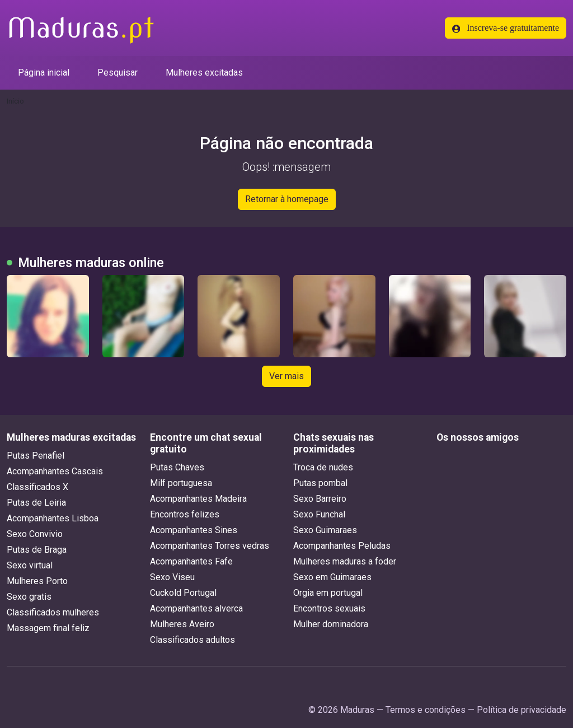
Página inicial (44, 73)
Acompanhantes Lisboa (53, 518)
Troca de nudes (323, 467)
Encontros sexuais (329, 608)
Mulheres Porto (37, 581)
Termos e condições (426, 710)
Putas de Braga (37, 550)
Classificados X (37, 487)
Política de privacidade (522, 710)
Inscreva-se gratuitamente (506, 28)
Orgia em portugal (328, 593)
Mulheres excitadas (204, 73)
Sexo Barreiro (320, 499)
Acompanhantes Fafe (191, 561)
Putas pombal (320, 483)
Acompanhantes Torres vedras (210, 546)
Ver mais (286, 376)
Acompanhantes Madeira (198, 499)
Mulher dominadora (331, 624)
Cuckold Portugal (183, 593)
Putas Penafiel (36, 456)
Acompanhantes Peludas (342, 546)
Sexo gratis (29, 597)
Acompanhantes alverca (196, 608)
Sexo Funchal (319, 514)
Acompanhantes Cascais (55, 471)
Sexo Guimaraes (325, 530)
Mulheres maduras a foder (345, 561)
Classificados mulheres (53, 612)
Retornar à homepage (287, 199)
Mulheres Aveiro (182, 624)
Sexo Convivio (35, 534)
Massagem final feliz (48, 628)
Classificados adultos (192, 640)
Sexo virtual (30, 565)
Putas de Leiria (36, 503)
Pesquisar (118, 73)
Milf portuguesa (181, 483)
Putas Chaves (177, 467)
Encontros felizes (185, 514)
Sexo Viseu (172, 577)
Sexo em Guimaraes (332, 577)
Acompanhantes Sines (194, 530)
